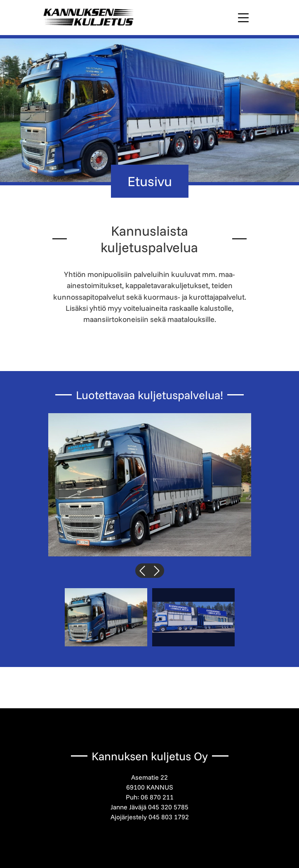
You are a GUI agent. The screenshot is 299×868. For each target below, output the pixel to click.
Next (157, 568)
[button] (150, 485)
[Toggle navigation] (243, 18)
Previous (142, 568)
